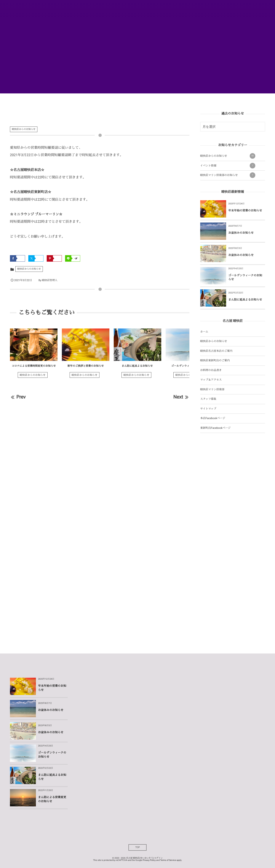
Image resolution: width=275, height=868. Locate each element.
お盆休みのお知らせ (241, 233)
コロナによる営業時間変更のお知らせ (34, 366)
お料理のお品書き (211, 370)
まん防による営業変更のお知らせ (52, 799)
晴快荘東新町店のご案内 (215, 361)
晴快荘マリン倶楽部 (212, 390)
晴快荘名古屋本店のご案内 (216, 351)
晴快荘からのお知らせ (24, 129)
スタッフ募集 (208, 399)
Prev (18, 397)
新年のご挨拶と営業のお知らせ (86, 366)
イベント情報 (228, 166)
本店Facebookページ (213, 418)
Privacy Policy (149, 860)
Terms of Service (168, 860)
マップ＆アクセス (211, 380)
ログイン (158, 858)
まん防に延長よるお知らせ (138, 366)
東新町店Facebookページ (215, 428)
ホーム (204, 332)
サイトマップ (208, 409)
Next (181, 397)
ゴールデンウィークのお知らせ (189, 366)
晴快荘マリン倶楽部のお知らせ (228, 175)
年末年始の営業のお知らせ (245, 211)
